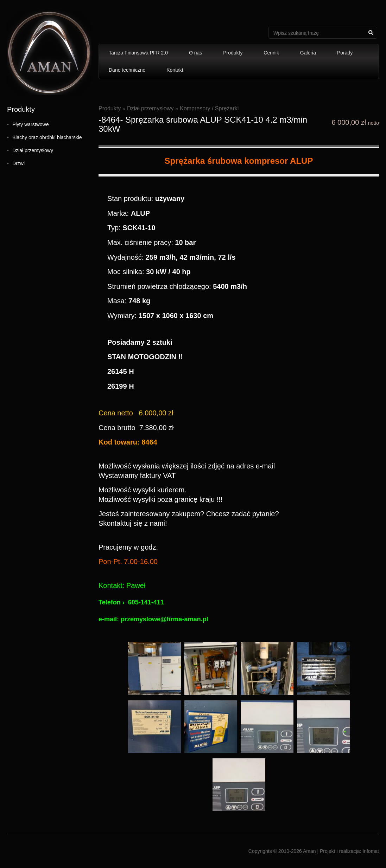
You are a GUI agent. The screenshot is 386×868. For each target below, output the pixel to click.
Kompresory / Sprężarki (209, 108)
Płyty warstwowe (30, 124)
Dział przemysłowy (33, 150)
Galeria (308, 53)
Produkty (233, 53)
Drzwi (18, 163)
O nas (195, 53)
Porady (345, 53)
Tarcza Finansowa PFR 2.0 (138, 53)
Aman (309, 851)
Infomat (371, 851)
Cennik (271, 53)
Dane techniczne (127, 70)
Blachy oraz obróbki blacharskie (47, 137)
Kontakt (175, 70)
